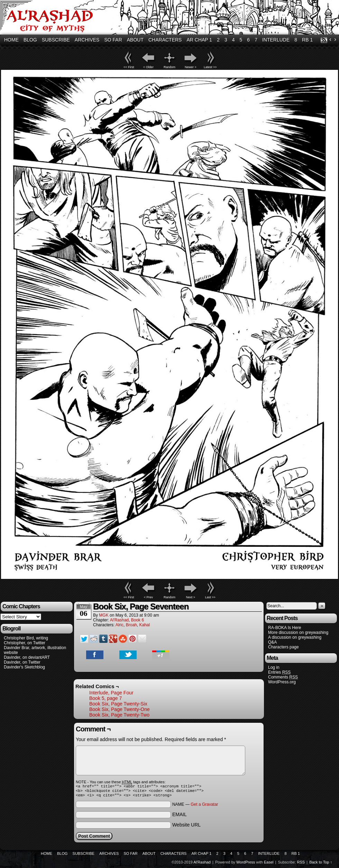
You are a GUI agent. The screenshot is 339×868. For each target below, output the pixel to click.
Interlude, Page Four (111, 693)
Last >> (210, 597)
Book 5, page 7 (106, 698)
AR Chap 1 (199, 40)
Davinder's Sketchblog (24, 667)
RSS (324, 40)
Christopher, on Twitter (25, 643)
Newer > (191, 67)
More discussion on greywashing (298, 632)
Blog (30, 40)
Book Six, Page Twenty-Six (118, 704)
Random (169, 67)
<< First (129, 67)
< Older (148, 67)
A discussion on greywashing (295, 637)
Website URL (186, 827)
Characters (165, 40)
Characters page (283, 647)
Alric (120, 625)
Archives (87, 40)
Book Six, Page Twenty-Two (119, 715)
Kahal (144, 625)
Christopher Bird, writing (26, 638)
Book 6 (138, 620)
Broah (131, 625)
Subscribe (56, 40)
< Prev (148, 597)
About (135, 40)
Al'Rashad (119, 620)
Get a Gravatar (204, 806)
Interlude (276, 40)
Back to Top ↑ (321, 864)
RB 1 (307, 40)
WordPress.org (282, 682)
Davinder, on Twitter (22, 662)
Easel (269, 864)
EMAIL (180, 816)
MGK (104, 615)
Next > (191, 597)
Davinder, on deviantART (27, 657)
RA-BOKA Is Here (285, 628)
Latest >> (210, 67)
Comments (283, 677)
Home (11, 40)
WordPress (246, 864)
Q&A (272, 642)
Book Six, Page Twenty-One (120, 709)
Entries (279, 672)
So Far (113, 40)
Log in (274, 667)
